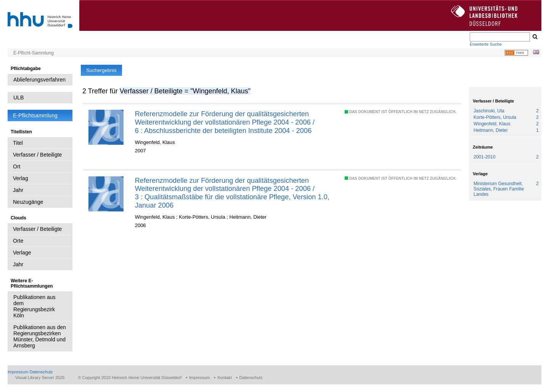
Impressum (18, 372)
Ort (17, 166)
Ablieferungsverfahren (39, 80)
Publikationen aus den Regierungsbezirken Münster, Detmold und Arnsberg (40, 336)
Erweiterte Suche (486, 44)
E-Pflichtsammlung (35, 115)
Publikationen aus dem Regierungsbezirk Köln (35, 306)
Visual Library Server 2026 (40, 378)
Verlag (21, 178)
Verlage (22, 253)
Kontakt (224, 378)
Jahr (18, 190)
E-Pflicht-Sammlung (34, 53)
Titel (18, 143)
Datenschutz (41, 372)
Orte (18, 241)
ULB (18, 98)
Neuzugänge (28, 202)
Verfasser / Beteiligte (37, 155)
